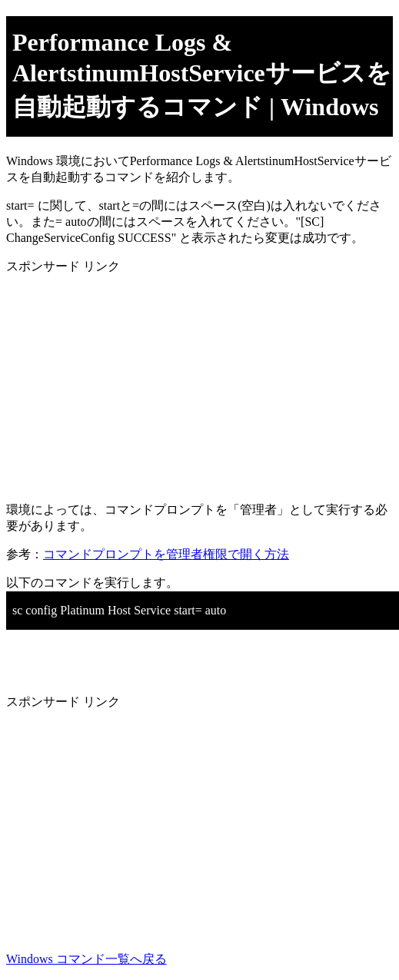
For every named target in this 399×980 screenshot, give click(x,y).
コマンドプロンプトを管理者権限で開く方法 (166, 554)
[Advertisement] (199, 382)
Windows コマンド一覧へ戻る (86, 959)
